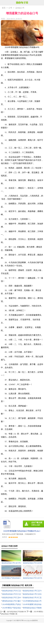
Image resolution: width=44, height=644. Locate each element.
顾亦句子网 (20, 621)
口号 (10, 8)
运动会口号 (20, 8)
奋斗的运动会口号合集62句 (17, 612)
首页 (4, 8)
